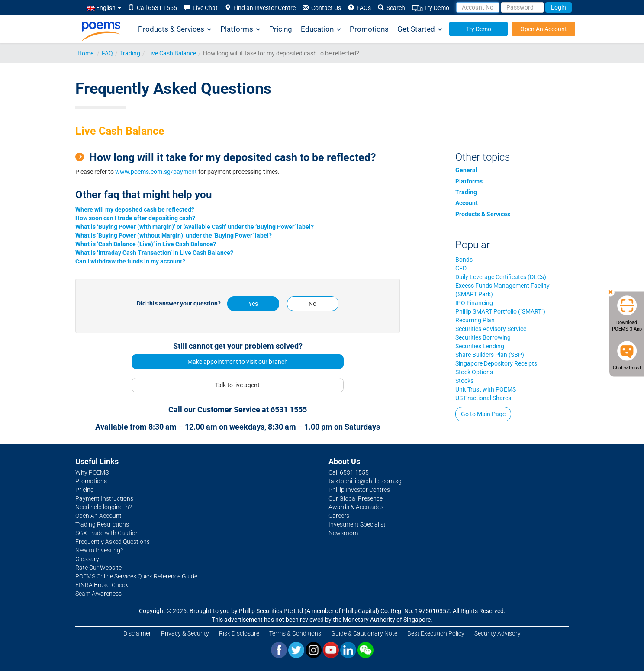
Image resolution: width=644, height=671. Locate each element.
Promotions (369, 29)
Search (391, 8)
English (104, 8)
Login (559, 7)
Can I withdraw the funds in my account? (130, 261)
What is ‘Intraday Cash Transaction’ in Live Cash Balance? (154, 253)
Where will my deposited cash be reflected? (135, 209)
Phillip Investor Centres (359, 490)
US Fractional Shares (483, 398)
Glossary (87, 559)
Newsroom (343, 533)
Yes (253, 304)
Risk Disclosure (239, 633)
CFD (461, 268)
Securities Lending (480, 346)
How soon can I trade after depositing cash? (135, 218)
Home (85, 53)
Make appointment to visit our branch (238, 362)
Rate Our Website (98, 568)
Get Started (420, 29)
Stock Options (474, 372)
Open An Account (544, 29)
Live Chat (201, 8)
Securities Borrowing (483, 337)
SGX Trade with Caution (107, 533)
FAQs (359, 8)
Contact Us (322, 8)
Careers (339, 516)
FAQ (107, 53)
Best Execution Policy (436, 633)
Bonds (464, 260)
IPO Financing (474, 303)
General (466, 170)
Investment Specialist (357, 524)
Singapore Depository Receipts (496, 363)
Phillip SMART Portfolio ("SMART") (500, 311)
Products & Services (175, 29)
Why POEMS (92, 472)
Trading (130, 53)
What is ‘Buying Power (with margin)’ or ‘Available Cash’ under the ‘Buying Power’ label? (195, 227)
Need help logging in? (103, 507)
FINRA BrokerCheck (102, 585)
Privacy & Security (185, 633)
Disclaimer (137, 633)
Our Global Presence (356, 498)
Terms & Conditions (295, 633)
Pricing (281, 29)
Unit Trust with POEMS (486, 389)
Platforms (240, 29)
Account (467, 203)
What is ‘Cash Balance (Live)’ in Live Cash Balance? (146, 244)
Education (321, 29)
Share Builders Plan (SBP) (490, 355)
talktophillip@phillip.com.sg (365, 481)
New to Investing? (99, 550)
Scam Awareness (98, 594)
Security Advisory (497, 633)
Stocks (464, 381)
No (312, 304)
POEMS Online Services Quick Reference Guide (136, 576)
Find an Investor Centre (260, 8)
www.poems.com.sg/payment (156, 172)
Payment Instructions (104, 498)
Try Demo (431, 8)
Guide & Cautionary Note (364, 633)
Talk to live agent (237, 385)
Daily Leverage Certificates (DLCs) (501, 277)
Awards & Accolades (356, 507)
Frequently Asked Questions (113, 542)
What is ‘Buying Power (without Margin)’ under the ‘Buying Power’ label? (174, 235)
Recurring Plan (475, 320)
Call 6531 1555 (153, 8)
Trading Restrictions (102, 524)
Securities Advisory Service (491, 329)
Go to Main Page (483, 414)
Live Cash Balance (172, 53)
